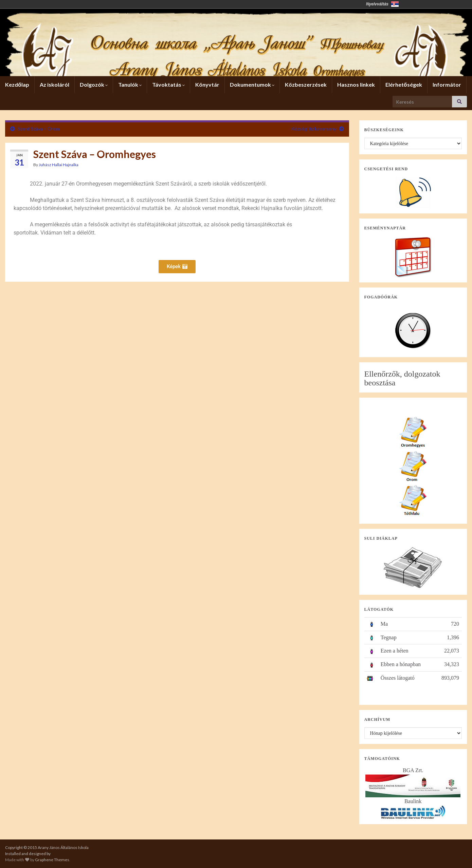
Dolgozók (94, 84)
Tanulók (130, 84)
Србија (395, 4)
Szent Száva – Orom (39, 129)
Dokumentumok (252, 84)
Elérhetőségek (404, 84)
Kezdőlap (17, 84)
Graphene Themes (52, 860)
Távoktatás (168, 84)
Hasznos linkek (356, 84)
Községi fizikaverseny (314, 129)
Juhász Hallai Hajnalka (59, 165)
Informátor (447, 84)
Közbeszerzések (306, 84)
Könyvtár (207, 84)
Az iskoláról (55, 84)
